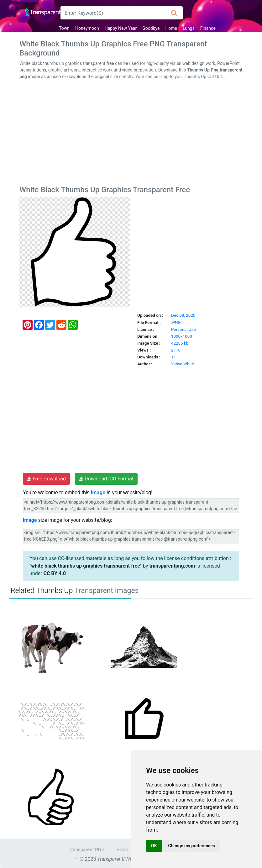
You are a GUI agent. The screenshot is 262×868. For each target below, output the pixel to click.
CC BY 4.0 (55, 573)
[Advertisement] (131, 134)
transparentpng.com (172, 566)
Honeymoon (87, 28)
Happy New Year (121, 28)
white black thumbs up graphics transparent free (86, 566)
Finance (208, 28)
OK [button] (154, 846)
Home (171, 28)
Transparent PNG (86, 849)
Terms (121, 849)
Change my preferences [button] (192, 846)
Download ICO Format (106, 479)
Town (64, 28)
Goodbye (151, 28)
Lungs (189, 28)
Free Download (46, 479)
